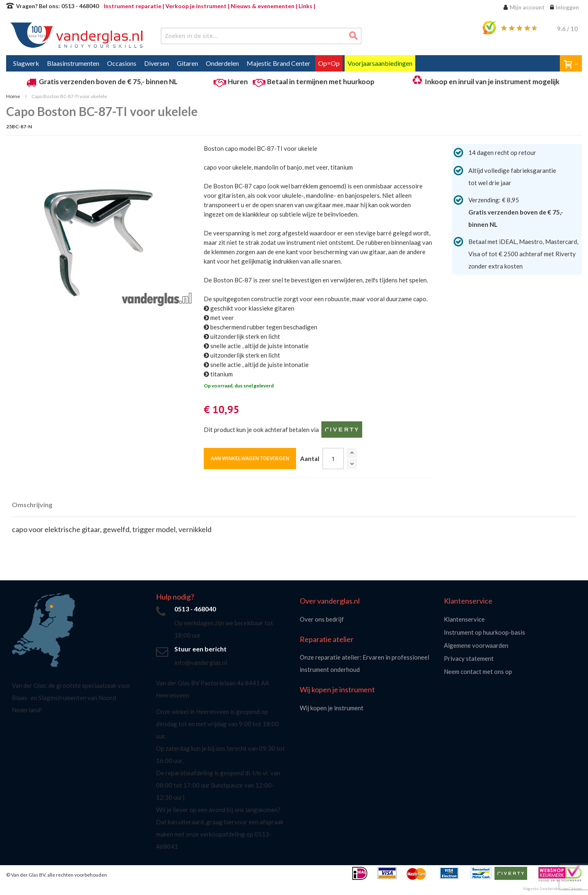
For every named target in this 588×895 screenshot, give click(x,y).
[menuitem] (26, 63)
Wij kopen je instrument (332, 708)
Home (13, 96)
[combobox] (261, 36)
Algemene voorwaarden (476, 645)
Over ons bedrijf (322, 619)
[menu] (294, 63)
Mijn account (527, 7)
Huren (238, 82)
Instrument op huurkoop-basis (484, 632)
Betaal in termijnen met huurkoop (321, 82)
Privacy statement (469, 658)
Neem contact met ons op (478, 671)
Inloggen (567, 7)
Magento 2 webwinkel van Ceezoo (552, 889)
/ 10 (567, 29)
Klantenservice (464, 619)
